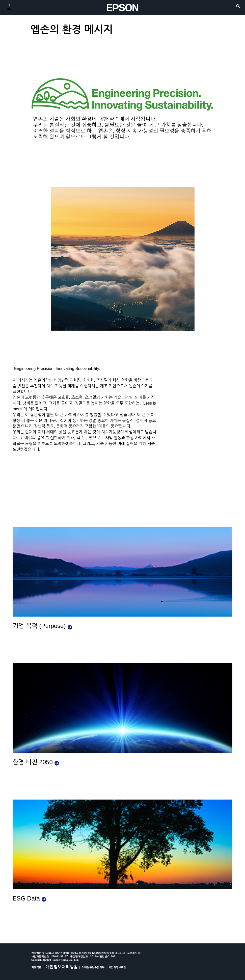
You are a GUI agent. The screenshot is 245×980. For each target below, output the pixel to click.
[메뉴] (9, 7)
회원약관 (36, 967)
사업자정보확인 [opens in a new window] (117, 967)
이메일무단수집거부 (93, 967)
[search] (238, 6)
